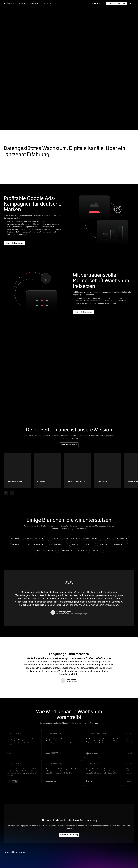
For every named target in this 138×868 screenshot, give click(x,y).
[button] (23, 3)
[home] (10, 3)
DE (131, 3)
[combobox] (132, 3)
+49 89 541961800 (97, 3)
